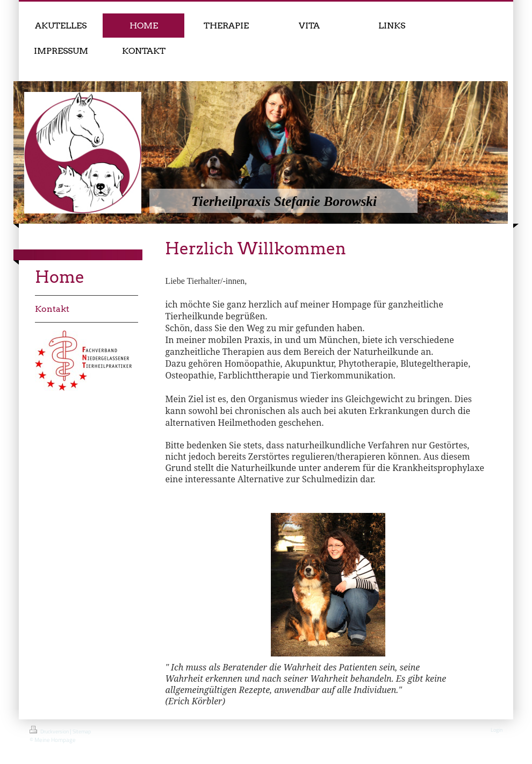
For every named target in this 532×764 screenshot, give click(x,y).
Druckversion (50, 731)
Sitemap (82, 731)
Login (497, 730)
